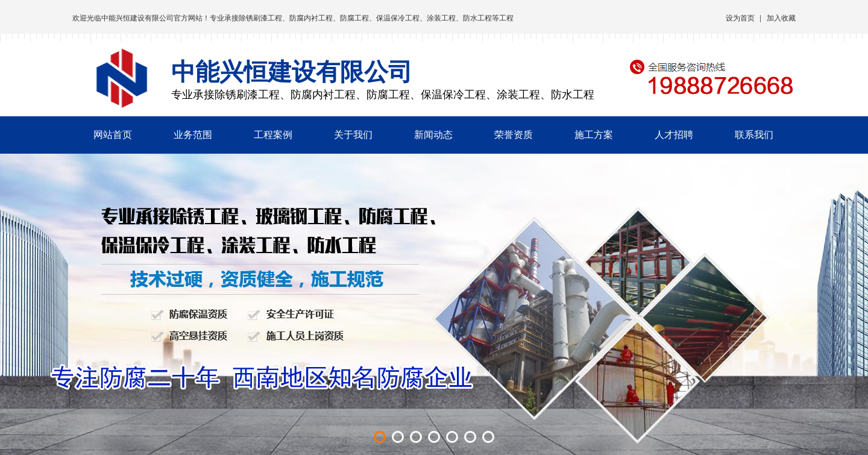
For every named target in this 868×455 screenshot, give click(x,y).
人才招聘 (674, 135)
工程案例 (273, 135)
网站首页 (113, 135)
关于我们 (353, 135)
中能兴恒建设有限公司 (137, 18)
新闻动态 (433, 135)
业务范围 (193, 135)
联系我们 (754, 135)
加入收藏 (781, 18)
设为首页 (740, 18)
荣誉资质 (514, 135)
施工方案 (594, 135)
